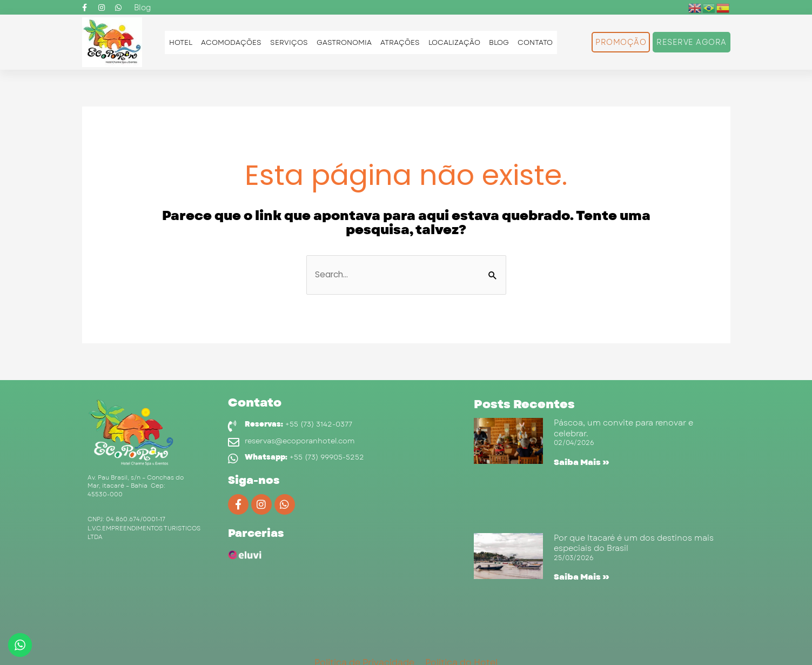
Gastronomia (344, 42)
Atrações (400, 42)
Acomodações (231, 42)
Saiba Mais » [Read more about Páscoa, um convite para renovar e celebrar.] (578, 463)
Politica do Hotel (461, 650)
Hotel (181, 42)
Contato (535, 42)
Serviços (289, 42)
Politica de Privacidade (364, 650)
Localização (454, 42)
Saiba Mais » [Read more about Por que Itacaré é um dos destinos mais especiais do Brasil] (578, 571)
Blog (499, 42)
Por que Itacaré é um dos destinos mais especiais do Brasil (633, 537)
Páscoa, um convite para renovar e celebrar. (622, 429)
